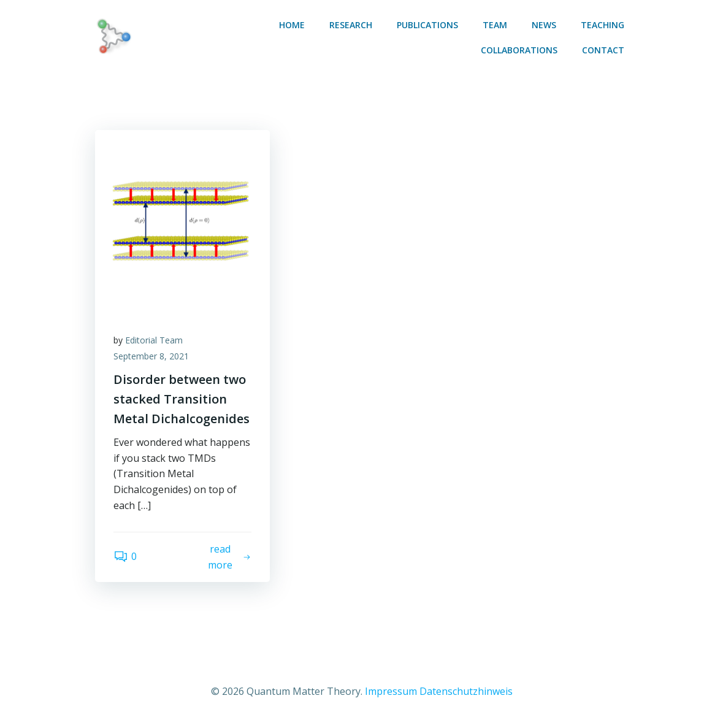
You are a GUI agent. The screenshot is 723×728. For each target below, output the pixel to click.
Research (351, 25)
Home (292, 25)
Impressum (391, 691)
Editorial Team (154, 340)
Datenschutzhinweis (466, 691)
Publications (427, 25)
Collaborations (519, 50)
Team (495, 25)
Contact (603, 50)
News (544, 25)
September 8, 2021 (151, 356)
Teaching (602, 25)
